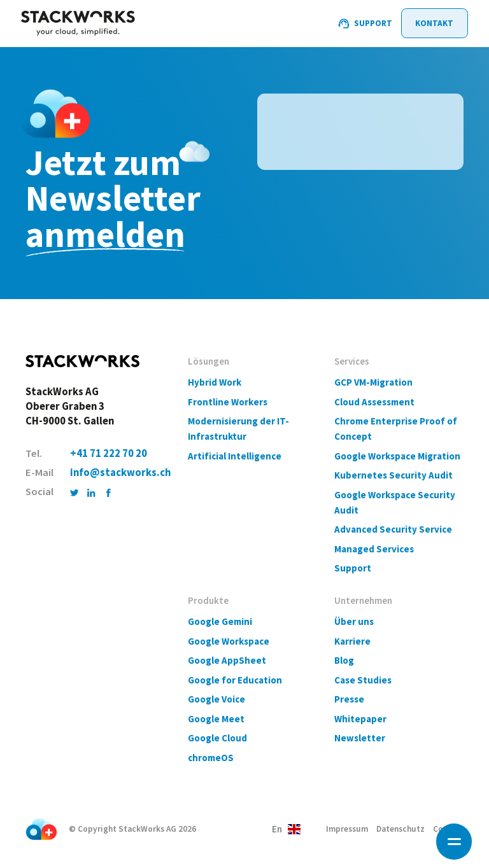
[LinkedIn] (91, 492)
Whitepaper (360, 719)
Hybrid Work (215, 382)
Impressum (347, 829)
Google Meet (216, 719)
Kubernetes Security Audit (393, 475)
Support (353, 568)
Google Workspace (229, 641)
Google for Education (235, 680)
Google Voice (216, 699)
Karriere (352, 641)
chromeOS (211, 758)
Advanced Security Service (393, 529)
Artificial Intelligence (235, 456)
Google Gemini (220, 621)
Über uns (354, 621)
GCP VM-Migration (373, 382)
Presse (349, 699)
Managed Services (374, 549)
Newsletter (360, 738)
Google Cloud (217, 738)
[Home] (78, 24)
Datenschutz (400, 829)
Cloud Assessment (374, 402)
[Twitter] (74, 492)
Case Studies (363, 680)
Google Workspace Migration (397, 456)
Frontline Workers (228, 402)
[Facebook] (109, 492)
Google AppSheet (227, 660)
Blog (344, 660)
